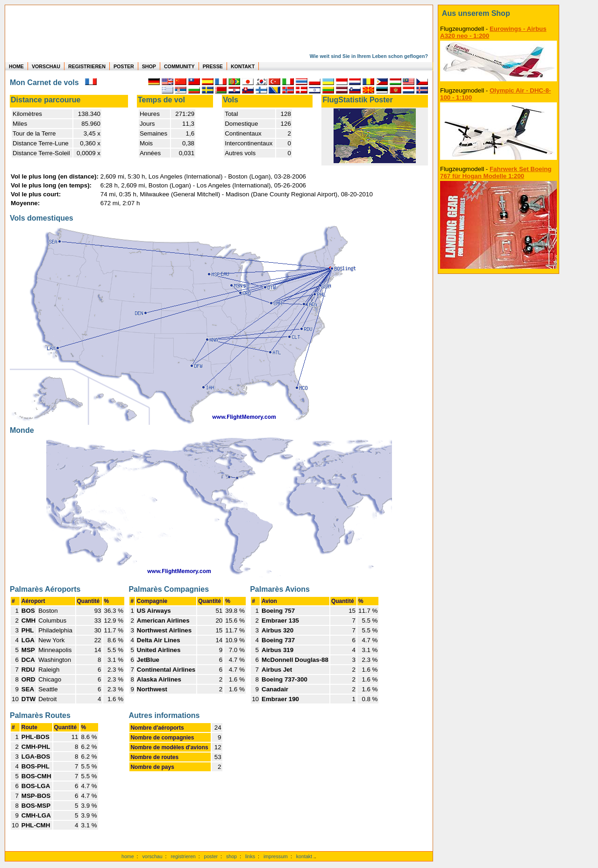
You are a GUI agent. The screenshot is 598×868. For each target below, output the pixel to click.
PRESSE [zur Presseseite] (213, 66)
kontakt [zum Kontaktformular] (304, 856)
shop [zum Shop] (231, 856)
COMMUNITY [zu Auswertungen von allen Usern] (179, 66)
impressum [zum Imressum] (276, 856)
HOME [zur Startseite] (16, 66)
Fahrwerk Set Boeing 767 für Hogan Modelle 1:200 (496, 172)
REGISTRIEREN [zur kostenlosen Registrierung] (87, 66)
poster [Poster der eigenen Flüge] (211, 856)
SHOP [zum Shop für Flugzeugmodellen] (149, 66)
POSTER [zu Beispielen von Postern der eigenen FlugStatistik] (124, 66)
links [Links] (250, 856)
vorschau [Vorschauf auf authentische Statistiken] (152, 856)
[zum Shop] (498, 14)
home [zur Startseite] (128, 856)
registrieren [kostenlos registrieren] (183, 856)
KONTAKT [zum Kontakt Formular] (243, 66)
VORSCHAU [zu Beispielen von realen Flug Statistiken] (46, 66)
